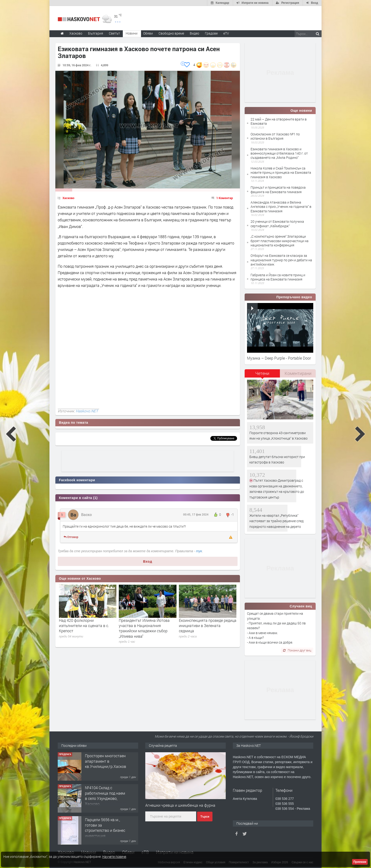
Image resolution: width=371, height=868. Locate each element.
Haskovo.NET (87, 411)
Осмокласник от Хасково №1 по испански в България (275, 136)
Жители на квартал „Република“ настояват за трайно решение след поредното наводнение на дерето (276, 521)
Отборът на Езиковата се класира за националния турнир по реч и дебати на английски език (281, 260)
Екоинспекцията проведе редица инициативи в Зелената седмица (208, 626)
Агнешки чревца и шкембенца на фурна (180, 805)
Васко (86, 514)
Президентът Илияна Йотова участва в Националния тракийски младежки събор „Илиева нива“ (144, 628)
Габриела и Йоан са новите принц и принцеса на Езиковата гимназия (278, 277)
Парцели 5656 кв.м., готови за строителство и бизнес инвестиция (105, 828)
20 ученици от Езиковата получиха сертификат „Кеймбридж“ (277, 224)
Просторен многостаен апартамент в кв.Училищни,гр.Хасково (107, 761)
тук (199, 551)
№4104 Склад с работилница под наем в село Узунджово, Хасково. (105, 796)
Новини (132, 33)
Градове (211, 33)
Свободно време (171, 33)
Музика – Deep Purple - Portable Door (279, 358)
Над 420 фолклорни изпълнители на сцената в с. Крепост (84, 626)
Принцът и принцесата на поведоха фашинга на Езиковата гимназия (278, 189)
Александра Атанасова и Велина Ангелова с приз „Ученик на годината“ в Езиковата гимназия (281, 207)
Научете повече (114, 857)
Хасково (68, 198)
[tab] (262, 375)
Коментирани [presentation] (298, 373)
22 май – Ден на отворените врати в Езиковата (279, 121)
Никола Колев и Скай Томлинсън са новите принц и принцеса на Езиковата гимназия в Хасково (281, 172)
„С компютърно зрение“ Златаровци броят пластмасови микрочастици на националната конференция (280, 241)
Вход (148, 561)
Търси (205, 817)
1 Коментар (225, 198)
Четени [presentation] (262, 373)
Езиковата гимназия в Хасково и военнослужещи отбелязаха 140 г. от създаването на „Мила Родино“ (279, 153)
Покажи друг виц (297, 650)
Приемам (360, 862)
